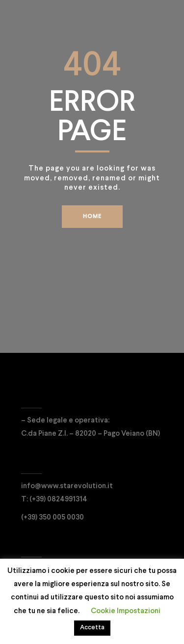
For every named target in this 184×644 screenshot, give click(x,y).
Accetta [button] (92, 628)
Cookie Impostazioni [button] (126, 611)
